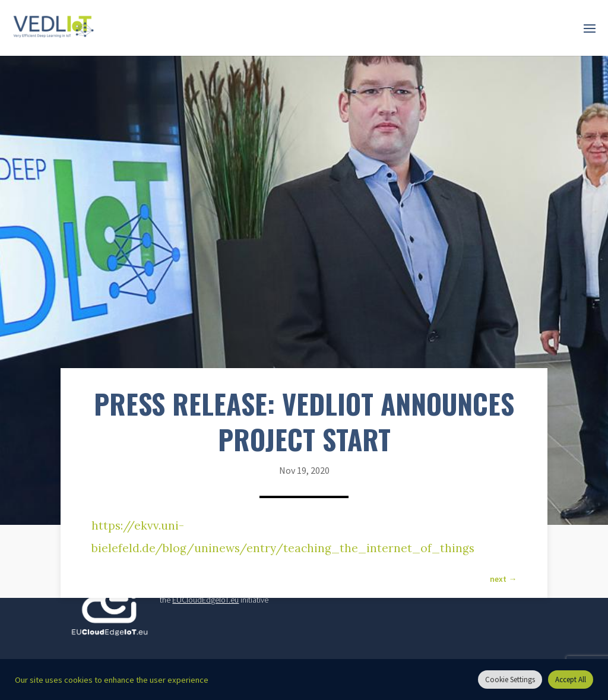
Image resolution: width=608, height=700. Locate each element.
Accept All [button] (571, 680)
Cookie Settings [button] (510, 680)
